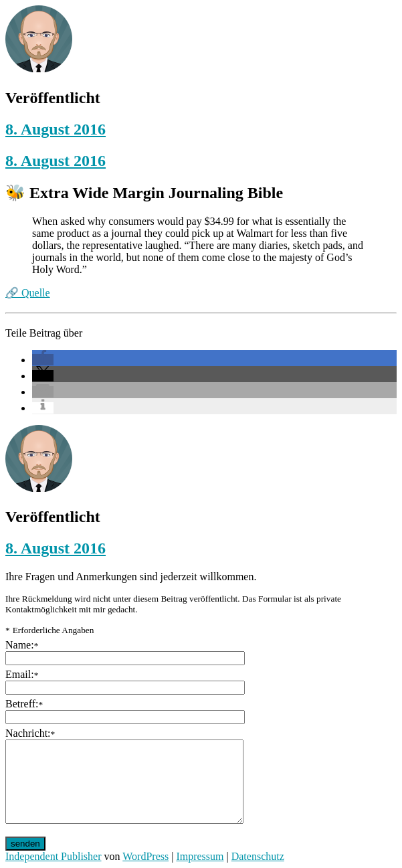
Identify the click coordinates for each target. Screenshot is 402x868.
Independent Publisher (54, 856)
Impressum (200, 856)
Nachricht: (30, 733)
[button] (43, 360)
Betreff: (24, 704)
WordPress (145, 856)
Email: (22, 674)
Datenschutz (258, 856)
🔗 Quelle (28, 293)
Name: (22, 645)
